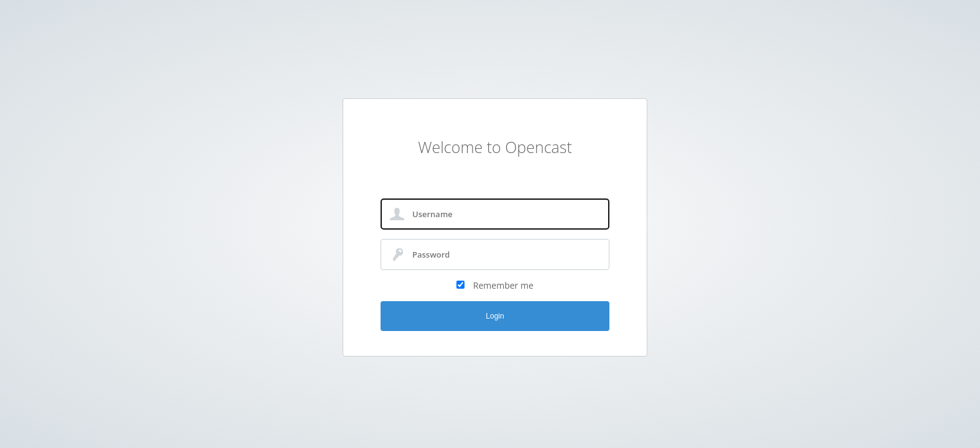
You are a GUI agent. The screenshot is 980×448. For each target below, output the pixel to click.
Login (495, 316)
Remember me (503, 285)
